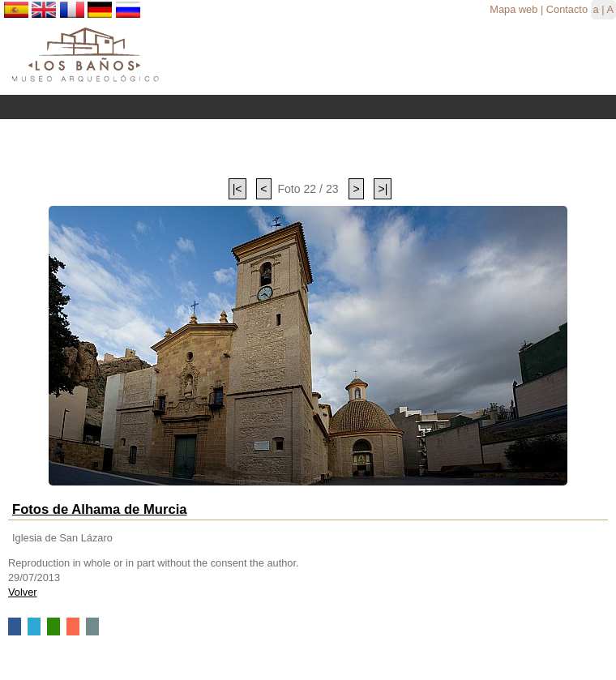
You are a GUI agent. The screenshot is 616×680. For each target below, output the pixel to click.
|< (237, 189)
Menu (308, 107)
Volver (23, 592)
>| (383, 189)
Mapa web (513, 9)
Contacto (567, 9)
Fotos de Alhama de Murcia (100, 509)
